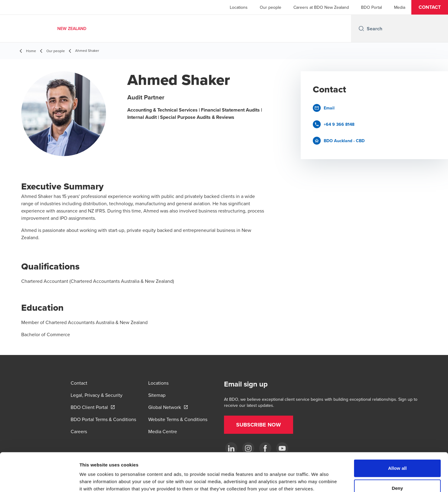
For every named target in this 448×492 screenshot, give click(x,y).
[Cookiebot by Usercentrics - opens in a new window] (39, 480)
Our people (271, 7)
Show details (318, 480)
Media (400, 7)
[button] (430, 7)
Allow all (397, 432)
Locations (239, 7)
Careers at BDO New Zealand (321, 7)
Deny (397, 452)
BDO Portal (371, 7)
